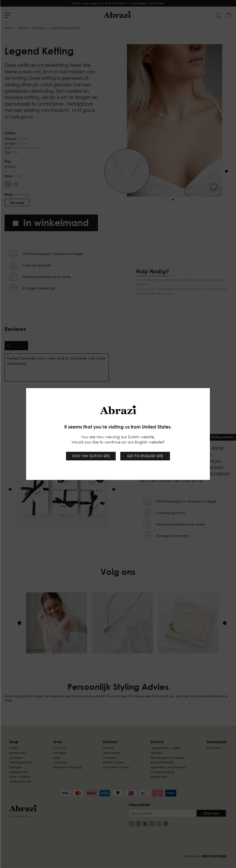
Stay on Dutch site (91, 456)
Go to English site (145, 456)
